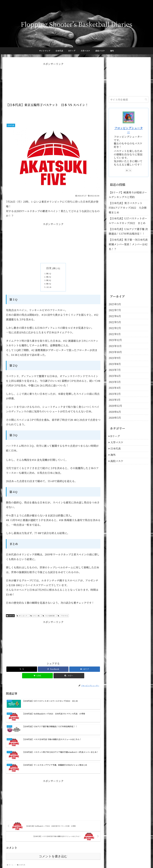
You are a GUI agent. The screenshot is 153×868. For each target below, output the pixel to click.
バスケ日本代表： (49, 623)
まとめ (51, 293)
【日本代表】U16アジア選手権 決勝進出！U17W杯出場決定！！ (128, 231)
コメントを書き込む (53, 836)
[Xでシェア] (22, 676)
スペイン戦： (36, 623)
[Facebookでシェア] (53, 676)
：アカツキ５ (63, 623)
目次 (49, 268)
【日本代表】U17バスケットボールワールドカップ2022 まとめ (128, 221)
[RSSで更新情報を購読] (130, 170)
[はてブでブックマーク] (85, 676)
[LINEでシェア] (37, 683)
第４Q (50, 289)
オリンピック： (23, 623)
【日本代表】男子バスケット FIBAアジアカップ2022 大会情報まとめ (128, 208)
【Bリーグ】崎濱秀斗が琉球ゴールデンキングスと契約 (128, 195)
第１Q (50, 275)
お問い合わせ (64, 861)
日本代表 (10, 623)
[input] (129, 100)
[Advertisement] (53, 83)
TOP (55, 861)
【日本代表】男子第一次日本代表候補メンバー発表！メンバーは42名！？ (128, 244)
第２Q (50, 279)
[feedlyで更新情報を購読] (127, 170)
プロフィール (76, 861)
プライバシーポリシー (92, 861)
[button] (69, 683)
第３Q (50, 284)
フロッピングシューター (129, 130)
